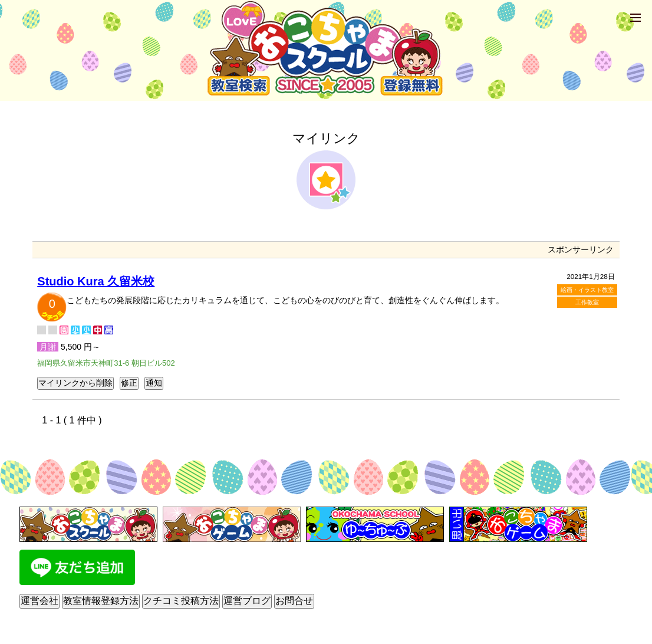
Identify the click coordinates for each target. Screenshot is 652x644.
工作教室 (587, 302)
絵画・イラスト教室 (587, 290)
